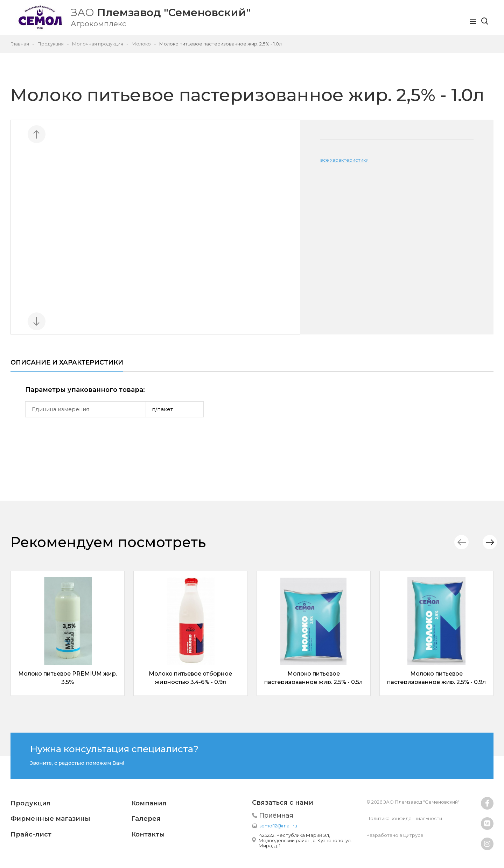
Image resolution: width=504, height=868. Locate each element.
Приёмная (276, 816)
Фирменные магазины (50, 819)
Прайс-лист (31, 834)
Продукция (31, 803)
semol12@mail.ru (278, 826)
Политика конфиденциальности (404, 818)
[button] (485, 542)
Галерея (146, 819)
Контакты (148, 834)
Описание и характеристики (67, 362)
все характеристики (344, 160)
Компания (149, 803)
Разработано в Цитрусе (395, 835)
